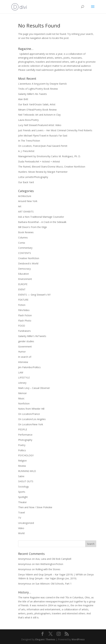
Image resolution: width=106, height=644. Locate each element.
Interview (23, 362)
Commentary (25, 248)
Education (24, 274)
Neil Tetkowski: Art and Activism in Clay (39, 115)
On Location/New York (31, 424)
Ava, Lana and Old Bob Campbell (53, 559)
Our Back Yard (26, 182)
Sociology (23, 487)
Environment (25, 279)
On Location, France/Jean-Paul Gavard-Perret (43, 146)
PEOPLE (23, 429)
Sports (22, 492)
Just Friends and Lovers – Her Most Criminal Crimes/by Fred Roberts (55, 130)
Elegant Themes (45, 639)
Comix (22, 243)
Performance (25, 435)
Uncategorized (26, 523)
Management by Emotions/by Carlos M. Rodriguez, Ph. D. (49, 156)
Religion (22, 461)
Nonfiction (24, 403)
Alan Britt (23, 99)
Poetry (22, 445)
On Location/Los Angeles (32, 419)
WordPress (78, 639)
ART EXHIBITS (26, 212)
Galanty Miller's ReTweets (32, 336)
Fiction (22, 305)
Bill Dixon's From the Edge (33, 227)
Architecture (25, 196)
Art (20, 206)
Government (25, 347)
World (21, 533)
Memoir (22, 393)
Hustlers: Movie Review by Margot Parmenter (43, 172)
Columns (23, 237)
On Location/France (29, 414)
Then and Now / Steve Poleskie (35, 507)
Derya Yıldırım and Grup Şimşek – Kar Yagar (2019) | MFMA (50, 574)
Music (21, 398)
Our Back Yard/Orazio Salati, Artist (37, 104)
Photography (25, 440)
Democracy (24, 269)
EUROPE (23, 284)
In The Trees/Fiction (29, 141)
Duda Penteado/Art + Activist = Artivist (39, 162)
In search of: (25, 357)
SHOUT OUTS (26, 481)
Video (21, 528)
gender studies (26, 341)
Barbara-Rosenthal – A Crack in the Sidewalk (42, 222)
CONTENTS (25, 253)
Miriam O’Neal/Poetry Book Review (37, 110)
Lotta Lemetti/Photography (33, 177)
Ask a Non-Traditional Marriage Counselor (41, 217)
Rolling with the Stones (48, 569)
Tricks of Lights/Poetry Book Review (38, 89)
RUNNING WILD (27, 471)
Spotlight (23, 497)
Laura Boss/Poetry (28, 120)
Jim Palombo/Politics (29, 367)
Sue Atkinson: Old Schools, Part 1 (54, 584)
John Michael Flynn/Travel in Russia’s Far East (43, 136)
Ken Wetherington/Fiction (49, 564)
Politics (22, 450)
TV (20, 518)
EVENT (22, 289)
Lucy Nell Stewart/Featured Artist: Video (40, 125)
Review (22, 466)
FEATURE (23, 300)
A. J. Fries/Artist (26, 151)
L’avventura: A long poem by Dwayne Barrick (42, 84)
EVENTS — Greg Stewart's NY (34, 295)
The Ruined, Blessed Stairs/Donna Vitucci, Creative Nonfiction (52, 167)
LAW (21, 372)
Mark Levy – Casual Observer (34, 388)
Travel (22, 512)
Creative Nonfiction (29, 258)
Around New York (28, 201)
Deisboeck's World (28, 263)
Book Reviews (26, 232)
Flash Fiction (25, 315)
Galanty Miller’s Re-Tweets (33, 94)
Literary (22, 383)
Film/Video (24, 310)
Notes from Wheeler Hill (31, 409)
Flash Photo (25, 321)
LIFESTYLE (24, 378)
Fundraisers (24, 331)
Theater (22, 502)
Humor (22, 352)
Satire (21, 476)
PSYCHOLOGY (26, 455)
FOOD (22, 326)
